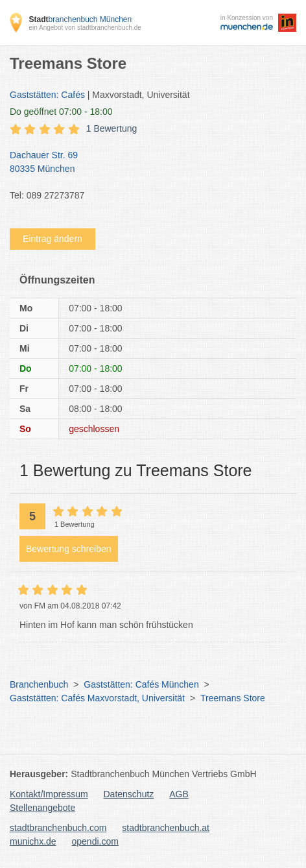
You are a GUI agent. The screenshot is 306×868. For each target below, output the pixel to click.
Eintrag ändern (53, 239)
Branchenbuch (39, 684)
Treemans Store (233, 698)
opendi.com (95, 841)
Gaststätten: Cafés (47, 95)
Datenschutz (129, 794)
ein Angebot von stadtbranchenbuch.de (85, 28)
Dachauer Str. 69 (147, 163)
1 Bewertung (112, 128)
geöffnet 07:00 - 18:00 (61, 112)
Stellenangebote (42, 808)
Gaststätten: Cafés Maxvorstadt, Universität (97, 698)
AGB (179, 794)
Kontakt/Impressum (49, 794)
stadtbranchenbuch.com (58, 828)
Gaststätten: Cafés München (141, 684)
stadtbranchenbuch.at (166, 828)
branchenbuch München (80, 19)
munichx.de (33, 841)
